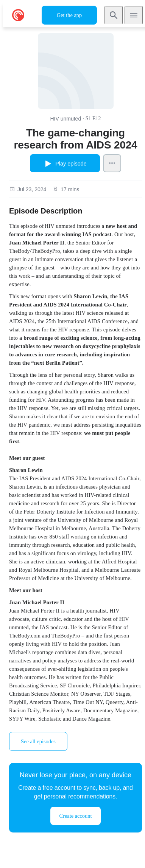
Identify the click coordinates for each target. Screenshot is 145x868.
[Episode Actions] (112, 163)
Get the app (69, 15)
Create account (76, 816)
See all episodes (38, 741)
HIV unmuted (65, 119)
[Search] (114, 15)
